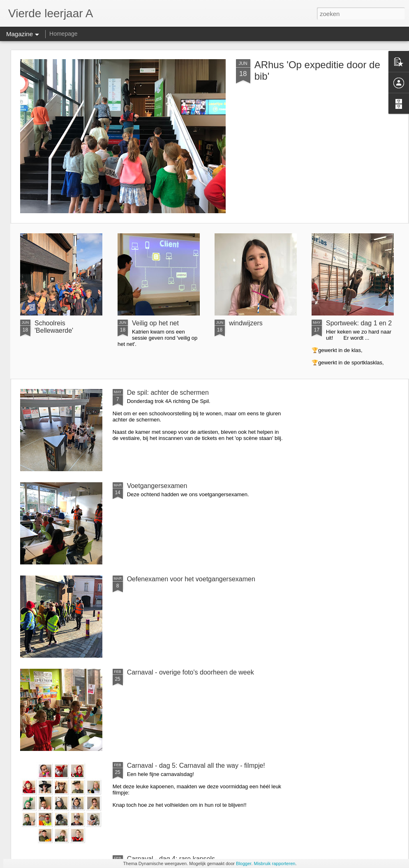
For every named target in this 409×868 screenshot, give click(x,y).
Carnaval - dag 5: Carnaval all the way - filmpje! (196, 766)
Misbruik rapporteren (275, 863)
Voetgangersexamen (157, 486)
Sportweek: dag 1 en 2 (359, 323)
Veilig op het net (155, 323)
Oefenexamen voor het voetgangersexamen (191, 579)
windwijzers (246, 323)
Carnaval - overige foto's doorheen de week (191, 672)
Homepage (64, 34)
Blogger (244, 863)
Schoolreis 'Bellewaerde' (54, 327)
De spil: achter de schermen (168, 393)
